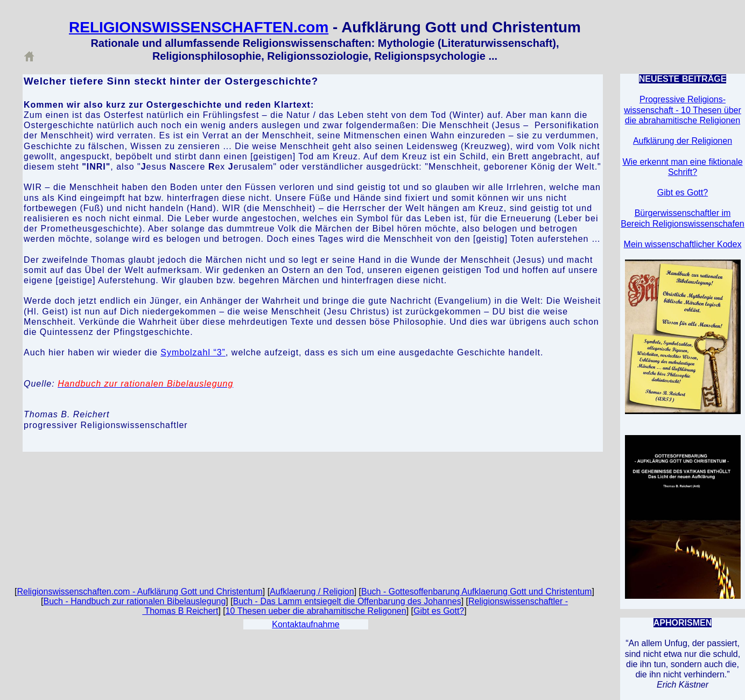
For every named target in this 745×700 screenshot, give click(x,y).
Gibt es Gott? (439, 611)
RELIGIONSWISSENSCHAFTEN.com (199, 27)
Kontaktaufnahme (305, 624)
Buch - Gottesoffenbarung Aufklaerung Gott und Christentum (476, 591)
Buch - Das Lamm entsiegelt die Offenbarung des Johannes (347, 601)
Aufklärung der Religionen (683, 141)
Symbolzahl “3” (193, 352)
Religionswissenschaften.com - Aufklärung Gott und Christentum (140, 591)
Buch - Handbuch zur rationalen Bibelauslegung (134, 601)
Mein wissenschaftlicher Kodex (683, 244)
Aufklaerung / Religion (312, 591)
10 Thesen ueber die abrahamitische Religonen (316, 611)
